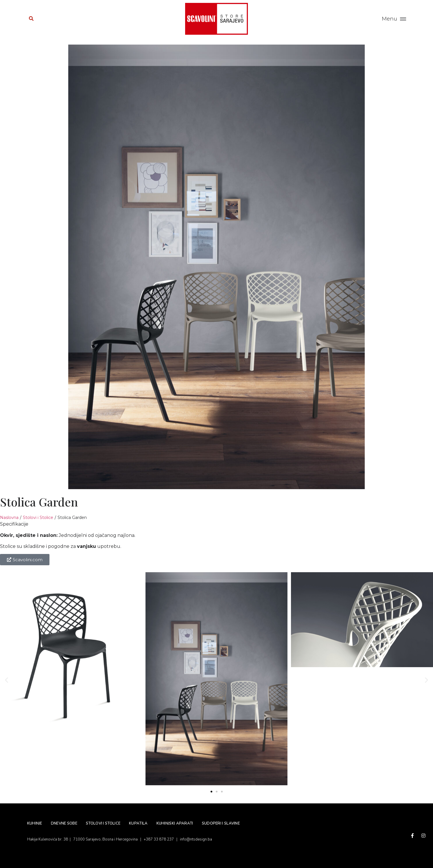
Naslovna (9, 518)
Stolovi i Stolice (38, 518)
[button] (7, 680)
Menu (389, 19)
